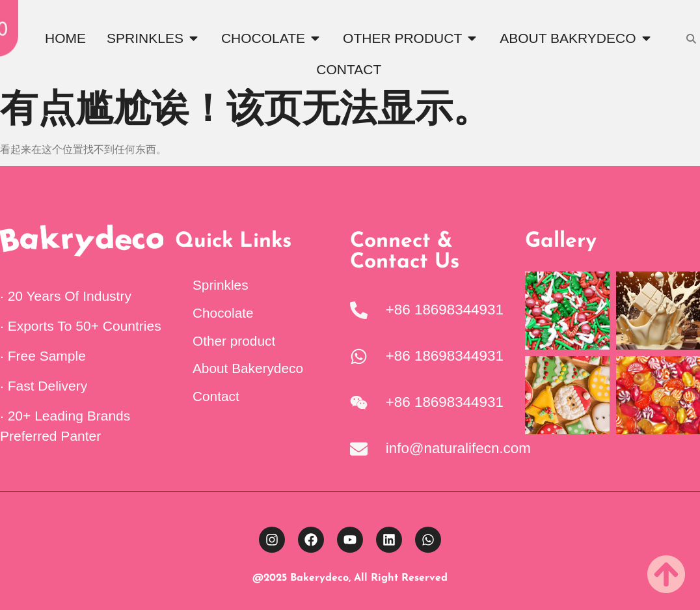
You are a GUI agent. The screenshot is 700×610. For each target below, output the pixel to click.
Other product (234, 341)
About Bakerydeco (248, 368)
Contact (216, 396)
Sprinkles (221, 285)
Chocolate (223, 313)
